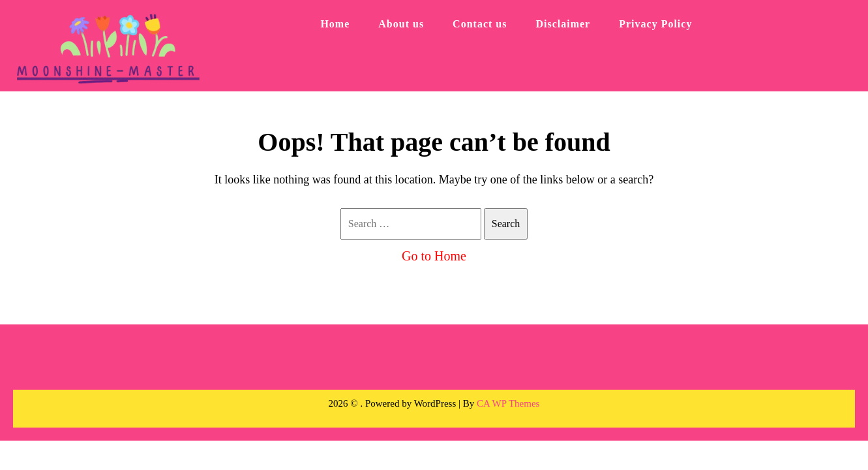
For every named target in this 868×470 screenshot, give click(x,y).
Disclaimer (563, 24)
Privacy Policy (655, 24)
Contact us (480, 24)
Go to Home (434, 256)
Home (335, 24)
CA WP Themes (508, 403)
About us (401, 24)
